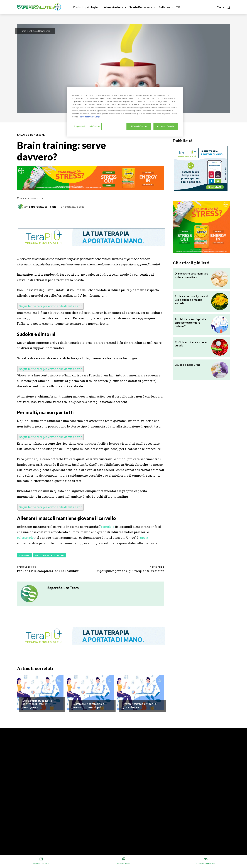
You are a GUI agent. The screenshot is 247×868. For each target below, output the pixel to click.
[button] (223, 7)
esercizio (108, 527)
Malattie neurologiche (50, 555)
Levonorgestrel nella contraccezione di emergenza (37, 704)
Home (23, 31)
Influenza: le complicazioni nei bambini (48, 571)
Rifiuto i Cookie (139, 126)
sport (144, 538)
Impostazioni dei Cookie (87, 126)
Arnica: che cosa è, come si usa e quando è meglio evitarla (191, 300)
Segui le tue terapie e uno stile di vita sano (51, 306)
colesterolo (25, 538)
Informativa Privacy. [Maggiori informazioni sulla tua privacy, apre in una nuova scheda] (90, 117)
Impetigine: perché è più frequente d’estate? (130, 571)
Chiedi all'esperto (33, 693)
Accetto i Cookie (165, 126)
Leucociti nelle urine (188, 365)
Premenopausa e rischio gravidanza (139, 705)
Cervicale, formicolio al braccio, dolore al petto (89, 705)
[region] (125, 112)
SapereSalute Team (42, 207)
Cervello (25, 555)
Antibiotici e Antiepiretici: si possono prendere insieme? (191, 323)
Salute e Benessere (40, 31)
